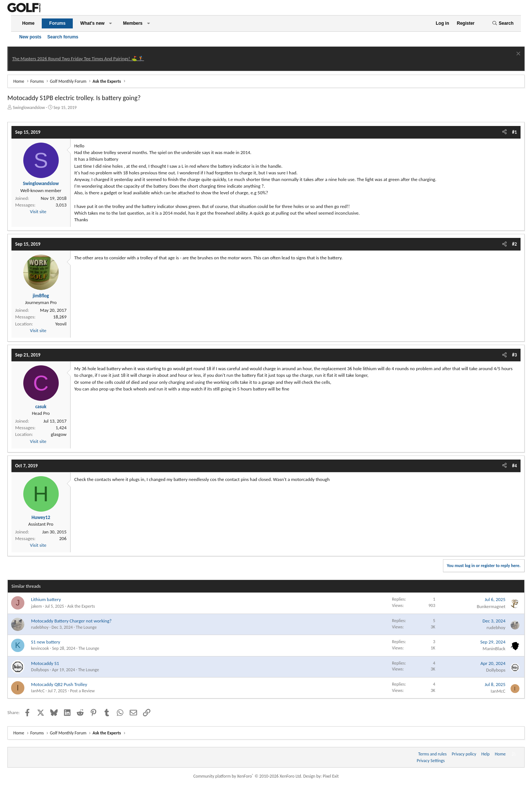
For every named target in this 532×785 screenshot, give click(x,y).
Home (28, 23)
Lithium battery (46, 599)
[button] (110, 23)
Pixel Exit (331, 776)
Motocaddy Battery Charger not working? (71, 621)
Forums (57, 23)
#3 (514, 355)
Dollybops (40, 670)
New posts (30, 37)
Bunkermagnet (491, 606)
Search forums (63, 37)
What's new (92, 23)
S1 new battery (46, 642)
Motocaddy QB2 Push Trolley (59, 684)
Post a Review (82, 691)
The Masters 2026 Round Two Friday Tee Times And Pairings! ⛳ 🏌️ (78, 59)
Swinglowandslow (29, 107)
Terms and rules (432, 754)
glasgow (59, 434)
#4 (514, 466)
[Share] (504, 132)
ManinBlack (494, 649)
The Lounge (86, 627)
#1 (514, 132)
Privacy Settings (431, 761)
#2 (514, 244)
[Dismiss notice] (517, 54)
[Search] (503, 23)
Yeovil (61, 324)
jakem (36, 606)
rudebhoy (40, 627)
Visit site (38, 211)
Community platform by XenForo (248, 776)
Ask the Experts (81, 606)
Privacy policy (464, 754)
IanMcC (38, 691)
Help (486, 754)
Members (133, 23)
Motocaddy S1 (45, 663)
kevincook (40, 648)
